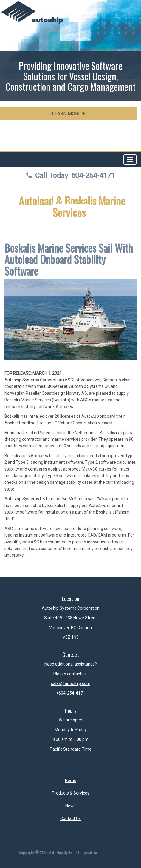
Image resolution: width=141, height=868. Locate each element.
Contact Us (70, 818)
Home (71, 781)
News (70, 806)
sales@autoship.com (71, 683)
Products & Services (71, 793)
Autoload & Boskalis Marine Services (72, 206)
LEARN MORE (68, 114)
